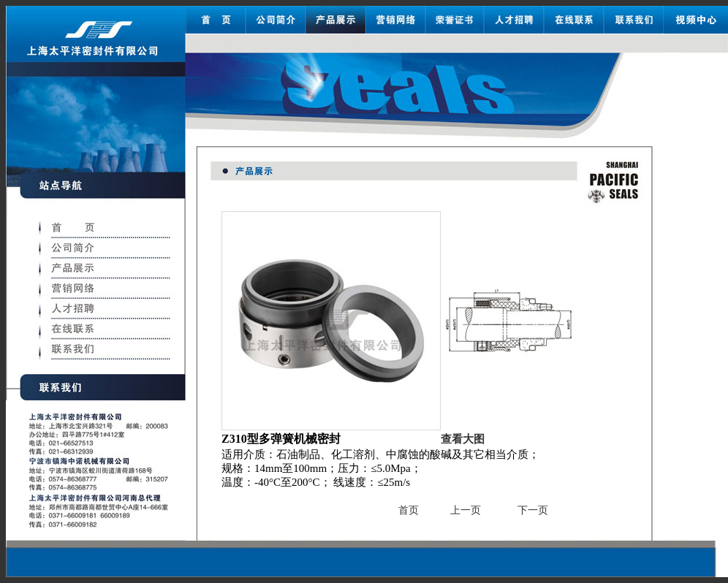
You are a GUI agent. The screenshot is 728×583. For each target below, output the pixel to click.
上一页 (466, 510)
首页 (409, 510)
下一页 (533, 510)
